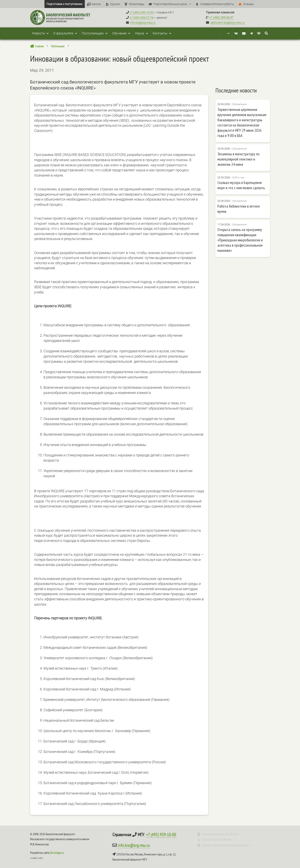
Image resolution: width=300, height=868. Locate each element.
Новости (41, 33)
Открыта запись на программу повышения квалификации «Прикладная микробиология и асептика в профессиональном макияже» (240, 240)
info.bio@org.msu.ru (143, 23)
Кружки (115, 4)
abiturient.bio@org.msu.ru (228, 23)
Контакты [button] (162, 33)
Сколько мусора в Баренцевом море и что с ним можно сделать (241, 185)
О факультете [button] (65, 33)
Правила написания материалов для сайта (225, 845)
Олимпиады (137, 4)
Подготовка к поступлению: (65, 4)
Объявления (239, 104)
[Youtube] (244, 33)
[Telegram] (251, 33)
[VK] (236, 33)
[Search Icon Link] (266, 33)
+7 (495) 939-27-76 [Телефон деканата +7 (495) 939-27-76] (141, 18)
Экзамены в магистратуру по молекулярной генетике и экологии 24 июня (238, 159)
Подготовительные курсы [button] (172, 4)
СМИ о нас (238, 177)
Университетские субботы (217, 4)
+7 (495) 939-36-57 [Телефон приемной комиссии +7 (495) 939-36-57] (221, 18)
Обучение (122, 33)
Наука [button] (142, 33)
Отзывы (248, 4)
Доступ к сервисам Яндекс (217, 839)
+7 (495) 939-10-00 (161, 835)
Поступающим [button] (95, 33)
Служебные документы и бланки (220, 834)
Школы (96, 4)
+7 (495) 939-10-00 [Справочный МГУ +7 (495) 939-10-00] (141, 12)
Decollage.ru (57, 852)
